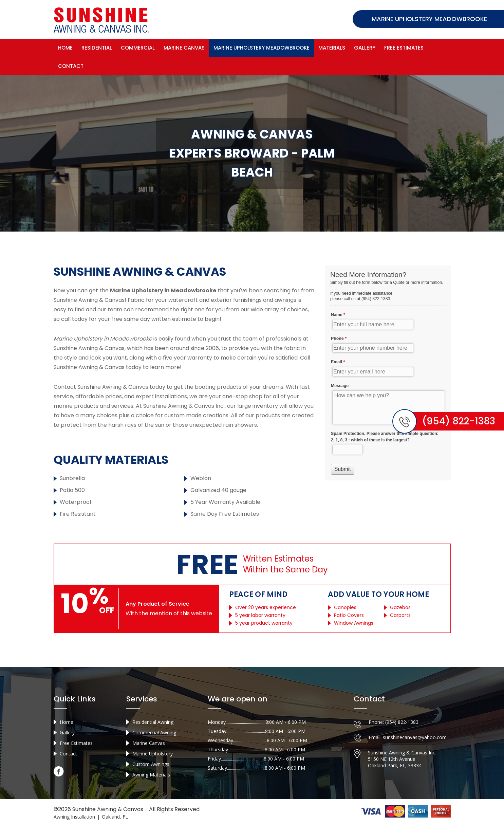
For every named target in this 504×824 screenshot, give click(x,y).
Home (65, 48)
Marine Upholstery (153, 754)
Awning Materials (151, 775)
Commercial (138, 48)
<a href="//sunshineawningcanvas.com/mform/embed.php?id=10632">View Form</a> (388, 373)
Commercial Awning (154, 733)
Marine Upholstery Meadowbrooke (262, 48)
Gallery (365, 48)
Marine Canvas (184, 48)
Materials (332, 48)
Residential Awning (153, 722)
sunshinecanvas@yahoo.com (415, 737)
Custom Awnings (151, 764)
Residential (97, 48)
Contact (71, 66)
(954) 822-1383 (402, 722)
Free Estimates (404, 48)
